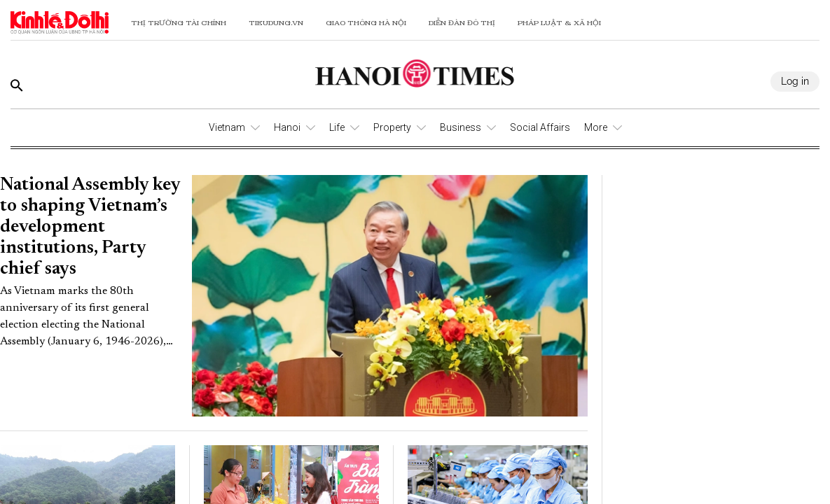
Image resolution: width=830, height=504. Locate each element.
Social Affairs (540, 127)
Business (461, 127)
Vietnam (227, 127)
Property (392, 127)
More (596, 127)
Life (337, 127)
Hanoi (287, 127)
